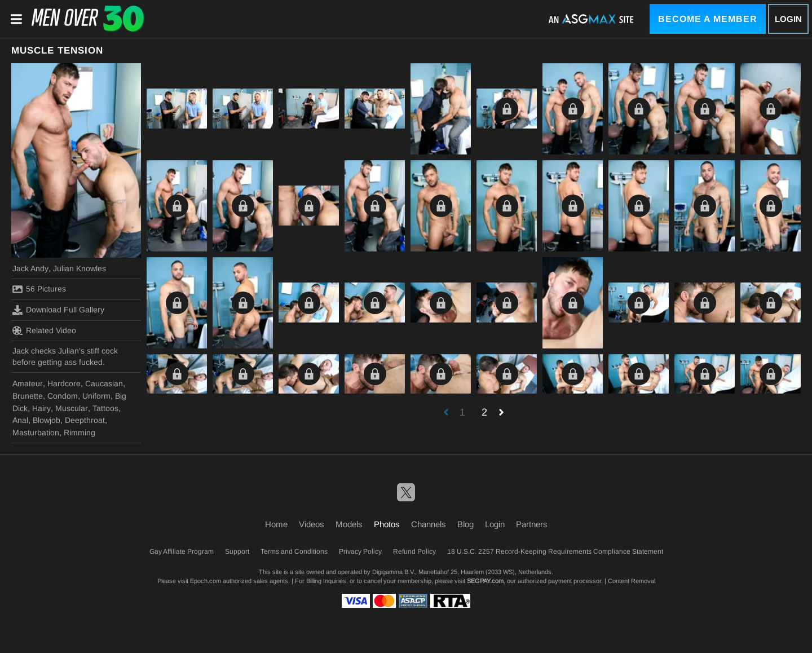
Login (788, 19)
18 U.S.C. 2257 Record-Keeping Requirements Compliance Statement (555, 551)
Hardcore (64, 383)
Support (237, 551)
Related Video (44, 330)
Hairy (41, 408)
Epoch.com (206, 581)
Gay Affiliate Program (182, 551)
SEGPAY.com (485, 581)
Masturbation (36, 433)
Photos (387, 524)
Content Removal (632, 581)
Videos (312, 524)
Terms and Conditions (294, 551)
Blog (465, 524)
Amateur (28, 383)
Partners (532, 524)
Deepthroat (85, 420)
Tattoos (105, 408)
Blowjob (47, 420)
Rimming (80, 433)
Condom (63, 396)
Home (276, 524)
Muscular (72, 408)
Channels (429, 524)
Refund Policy (414, 551)
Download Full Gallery (58, 310)
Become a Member (708, 19)
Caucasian (104, 383)
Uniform (96, 396)
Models (349, 524)
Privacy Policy (360, 551)
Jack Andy (30, 268)
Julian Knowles (80, 268)
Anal (20, 420)
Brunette (28, 396)
